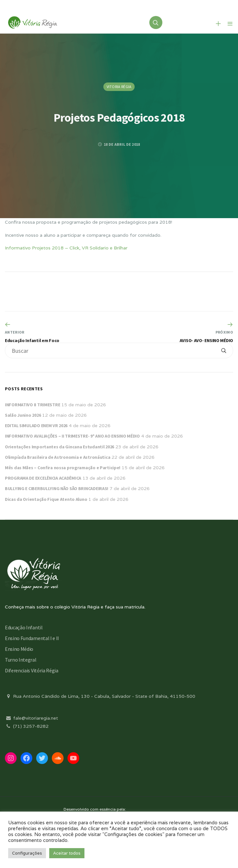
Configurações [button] (27, 853)
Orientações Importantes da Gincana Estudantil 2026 (59, 447)
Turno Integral (21, 660)
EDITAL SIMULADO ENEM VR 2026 (36, 426)
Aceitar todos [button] (67, 853)
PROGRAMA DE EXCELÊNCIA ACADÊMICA (43, 478)
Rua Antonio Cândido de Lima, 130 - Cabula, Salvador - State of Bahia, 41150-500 (100, 696)
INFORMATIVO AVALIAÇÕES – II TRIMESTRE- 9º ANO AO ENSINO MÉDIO (72, 436)
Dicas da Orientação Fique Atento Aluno (46, 499)
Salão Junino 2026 (23, 415)
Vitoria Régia (119, 87)
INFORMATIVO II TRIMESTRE (32, 405)
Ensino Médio (19, 649)
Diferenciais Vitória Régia (32, 670)
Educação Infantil (24, 627)
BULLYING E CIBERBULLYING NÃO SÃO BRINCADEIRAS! (57, 488)
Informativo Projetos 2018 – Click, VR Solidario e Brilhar (66, 248)
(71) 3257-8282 (27, 726)
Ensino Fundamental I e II (32, 638)
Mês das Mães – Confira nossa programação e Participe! (63, 468)
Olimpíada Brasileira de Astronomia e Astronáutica (58, 457)
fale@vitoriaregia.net (31, 718)
